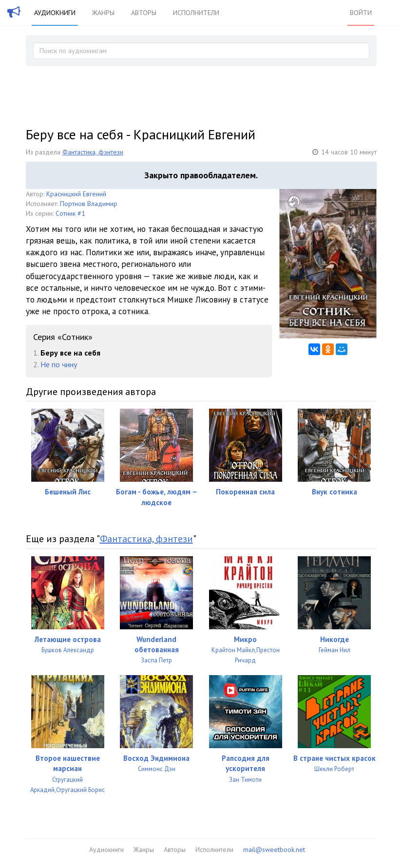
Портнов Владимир (89, 204)
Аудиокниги (55, 13)
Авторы (144, 13)
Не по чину (59, 364)
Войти (361, 13)
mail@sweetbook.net (274, 849)
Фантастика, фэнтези (93, 152)
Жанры (103, 13)
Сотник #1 (70, 213)
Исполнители (196, 13)
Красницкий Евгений (76, 194)
